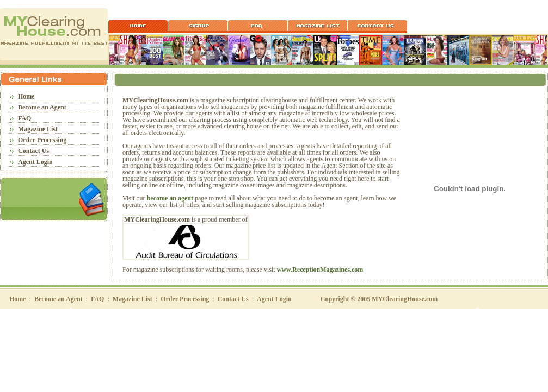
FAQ (24, 118)
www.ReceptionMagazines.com (320, 269)
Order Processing (42, 140)
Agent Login (35, 162)
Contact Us (33, 151)
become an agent (170, 198)
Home (26, 96)
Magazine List (38, 129)
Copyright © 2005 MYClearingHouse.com (379, 299)
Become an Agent (42, 107)
